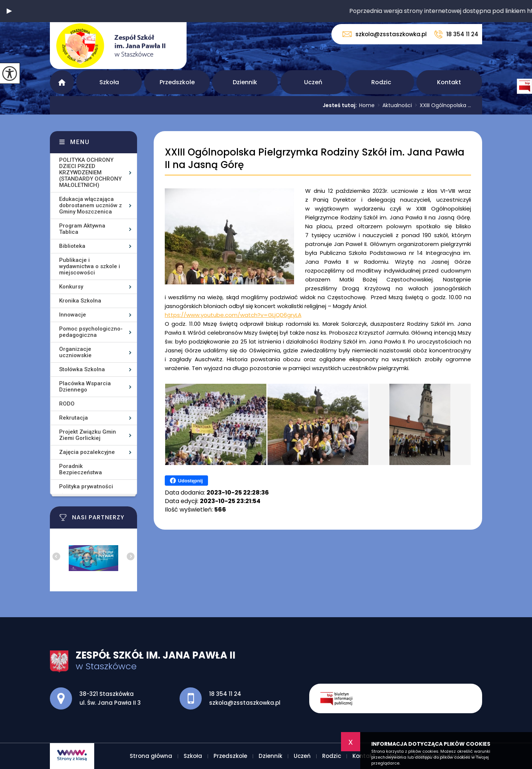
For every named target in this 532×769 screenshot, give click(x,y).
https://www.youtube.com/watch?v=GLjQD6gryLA (233, 315)
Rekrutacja (74, 418)
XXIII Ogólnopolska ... (441, 105)
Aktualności (393, 105)
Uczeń (313, 82)
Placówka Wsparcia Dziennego (85, 387)
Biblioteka (72, 246)
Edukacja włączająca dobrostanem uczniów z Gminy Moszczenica (91, 205)
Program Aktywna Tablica (82, 229)
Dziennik (245, 82)
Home (367, 105)
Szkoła (109, 82)
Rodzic (381, 82)
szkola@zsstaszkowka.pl (385, 34)
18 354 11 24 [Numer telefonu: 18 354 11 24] (225, 694)
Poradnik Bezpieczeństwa (81, 469)
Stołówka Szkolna (82, 369)
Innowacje (73, 315)
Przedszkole (177, 82)
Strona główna (62, 82)
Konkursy (71, 287)
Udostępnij (186, 481)
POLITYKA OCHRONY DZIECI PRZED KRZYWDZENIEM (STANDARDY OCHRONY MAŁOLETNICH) (90, 172)
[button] (9, 11)
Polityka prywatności (86, 486)
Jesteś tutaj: (341, 105)
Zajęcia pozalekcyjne (87, 452)
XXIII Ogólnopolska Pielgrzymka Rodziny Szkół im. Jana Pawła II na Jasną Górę (315, 159)
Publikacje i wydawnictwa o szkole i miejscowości (90, 266)
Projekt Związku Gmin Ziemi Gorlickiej (88, 435)
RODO (67, 404)
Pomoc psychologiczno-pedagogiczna (91, 332)
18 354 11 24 (456, 34)
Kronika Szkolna (80, 301)
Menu (80, 142)
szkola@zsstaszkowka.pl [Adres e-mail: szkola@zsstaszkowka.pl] (245, 703)
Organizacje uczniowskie (75, 352)
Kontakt (449, 82)
